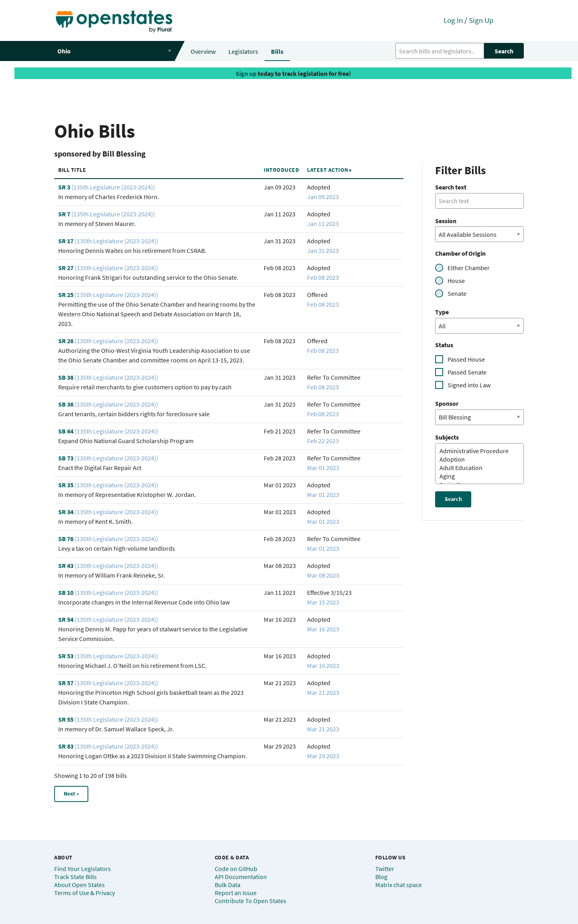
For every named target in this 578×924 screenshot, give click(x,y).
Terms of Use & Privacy (84, 893)
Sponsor (447, 403)
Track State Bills (75, 877)
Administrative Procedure (476, 451)
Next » (71, 794)
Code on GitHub (236, 869)
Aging (476, 476)
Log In (453, 20)
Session (446, 221)
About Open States (79, 885)
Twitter (385, 869)
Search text (451, 187)
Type (442, 312)
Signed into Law (469, 385)
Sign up (246, 73)
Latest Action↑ (330, 170)
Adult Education (476, 468)
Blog (381, 877)
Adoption (476, 459)
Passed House (466, 359)
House (456, 281)
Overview (203, 51)
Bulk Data (228, 885)
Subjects (447, 437)
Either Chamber (469, 268)
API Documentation (241, 877)
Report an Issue (236, 893)
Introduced (281, 170)
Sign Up (481, 20)
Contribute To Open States (250, 901)
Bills (277, 51)
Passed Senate (467, 372)
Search (504, 51)
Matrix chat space (399, 885)
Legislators (243, 51)
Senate (457, 293)
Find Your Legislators (82, 869)
